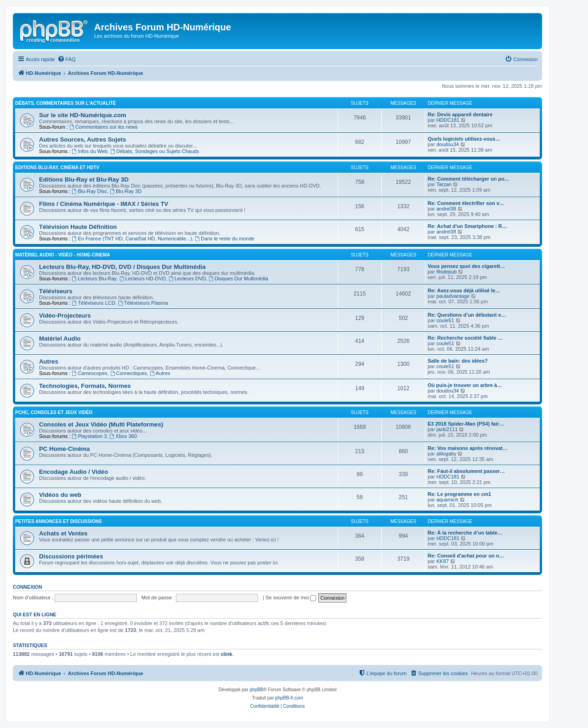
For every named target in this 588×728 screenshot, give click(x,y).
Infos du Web (90, 151)
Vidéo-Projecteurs (65, 316)
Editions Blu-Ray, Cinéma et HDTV (57, 168)
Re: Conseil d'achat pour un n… (466, 556)
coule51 (445, 320)
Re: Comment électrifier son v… (466, 203)
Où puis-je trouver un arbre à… (465, 385)
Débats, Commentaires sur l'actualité (65, 103)
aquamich (447, 500)
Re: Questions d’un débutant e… (467, 315)
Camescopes (90, 373)
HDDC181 (448, 120)
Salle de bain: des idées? (458, 361)
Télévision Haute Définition (78, 227)
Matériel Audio (60, 338)
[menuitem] (67, 59)
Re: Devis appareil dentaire (460, 114)
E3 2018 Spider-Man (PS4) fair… (466, 424)
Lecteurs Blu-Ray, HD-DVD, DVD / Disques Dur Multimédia (122, 267)
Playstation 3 (90, 436)
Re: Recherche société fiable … (465, 338)
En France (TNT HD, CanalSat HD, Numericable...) (132, 239)
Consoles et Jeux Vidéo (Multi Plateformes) (101, 424)
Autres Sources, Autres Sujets (82, 139)
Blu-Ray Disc (90, 191)
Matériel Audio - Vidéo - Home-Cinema (62, 255)
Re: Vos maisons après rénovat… (468, 448)
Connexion (28, 587)
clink (226, 654)
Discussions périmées (71, 556)
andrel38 (446, 209)
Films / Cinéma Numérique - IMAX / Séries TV (104, 204)
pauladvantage (453, 296)
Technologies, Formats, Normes (85, 386)
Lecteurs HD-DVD (143, 279)
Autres (49, 361)
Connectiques (129, 373)
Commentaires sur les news (104, 127)
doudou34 (448, 144)
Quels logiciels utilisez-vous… (464, 139)
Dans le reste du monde (225, 239)
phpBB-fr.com (289, 698)
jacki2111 (447, 429)
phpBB (256, 690)
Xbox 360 (123, 436)
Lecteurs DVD (187, 279)
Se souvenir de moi (291, 597)
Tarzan (444, 184)
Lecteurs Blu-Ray (94, 279)
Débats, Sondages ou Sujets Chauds (155, 151)
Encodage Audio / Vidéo (73, 472)
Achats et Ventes (63, 533)
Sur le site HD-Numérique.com (83, 115)
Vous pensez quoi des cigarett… (466, 266)
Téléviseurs (56, 291)
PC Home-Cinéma (65, 449)
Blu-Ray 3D (126, 191)
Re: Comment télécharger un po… (469, 179)
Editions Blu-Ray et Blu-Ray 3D (84, 179)
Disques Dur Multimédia (238, 279)
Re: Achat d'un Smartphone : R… (467, 226)
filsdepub (447, 272)
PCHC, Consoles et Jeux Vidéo (54, 412)
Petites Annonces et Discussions (59, 521)
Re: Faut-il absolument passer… (466, 471)
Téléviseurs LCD (94, 303)
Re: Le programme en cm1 (459, 494)
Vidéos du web (60, 495)
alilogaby (446, 454)
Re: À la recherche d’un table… (465, 533)
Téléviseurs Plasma (143, 303)
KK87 (443, 561)
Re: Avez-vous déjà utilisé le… (464, 290)
